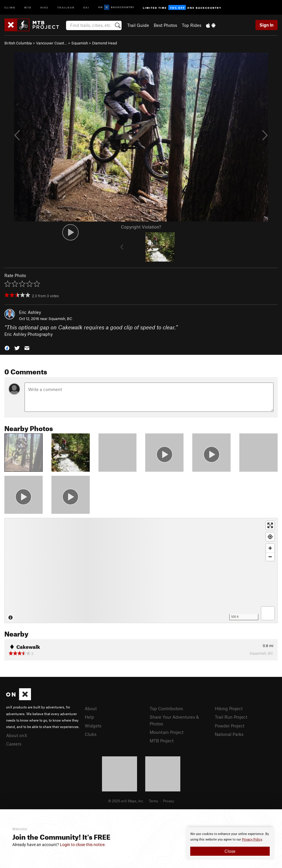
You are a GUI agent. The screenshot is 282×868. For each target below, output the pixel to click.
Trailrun (66, 7)
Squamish (80, 43)
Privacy (169, 801)
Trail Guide (138, 25)
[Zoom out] (270, 557)
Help (89, 717)
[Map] (141, 570)
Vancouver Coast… (52, 43)
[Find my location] (270, 537)
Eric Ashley (30, 312)
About (91, 708)
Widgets (93, 726)
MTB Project (162, 741)
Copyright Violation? (141, 227)
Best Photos (165, 25)
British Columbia (18, 43)
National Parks (229, 734)
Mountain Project (167, 732)
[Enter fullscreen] (270, 525)
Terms (153, 801)
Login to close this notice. (83, 845)
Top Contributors (166, 708)
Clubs (91, 734)
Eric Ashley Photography (28, 334)
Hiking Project (229, 708)
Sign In (267, 25)
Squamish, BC (60, 319)
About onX (17, 735)
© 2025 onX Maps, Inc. (126, 801)
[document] (230, 843)
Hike (44, 7)
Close (230, 851)
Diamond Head (104, 43)
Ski (86, 7)
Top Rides (192, 25)
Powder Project (230, 726)
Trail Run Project (231, 717)
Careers (14, 744)
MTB (28, 7)
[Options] (268, 613)
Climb (10, 7)
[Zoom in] (270, 548)
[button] (7, 347)
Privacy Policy (252, 840)
